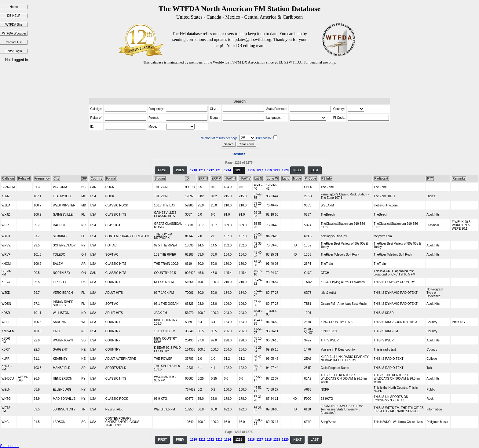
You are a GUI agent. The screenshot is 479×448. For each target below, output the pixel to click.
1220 (285, 170)
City (56, 178)
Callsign (8, 178)
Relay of (24, 178)
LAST (315, 170)
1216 (251, 170)
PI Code (310, 178)
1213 (219, 170)
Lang (286, 178)
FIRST (162, 170)
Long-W (272, 178)
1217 (260, 170)
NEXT (297, 170)
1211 (202, 170)
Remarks (459, 178)
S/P (84, 178)
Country (96, 178)
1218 (268, 170)
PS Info (327, 178)
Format (111, 178)
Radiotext (381, 178)
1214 (228, 170)
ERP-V (216, 178)
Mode (297, 178)
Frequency (42, 178)
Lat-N (258, 178)
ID (187, 178)
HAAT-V (245, 178)
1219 (277, 170)
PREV (180, 170)
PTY (430, 178)
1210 (193, 170)
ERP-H (203, 178)
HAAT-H (230, 178)
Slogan (160, 178)
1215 (239, 170)
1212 (210, 170)
